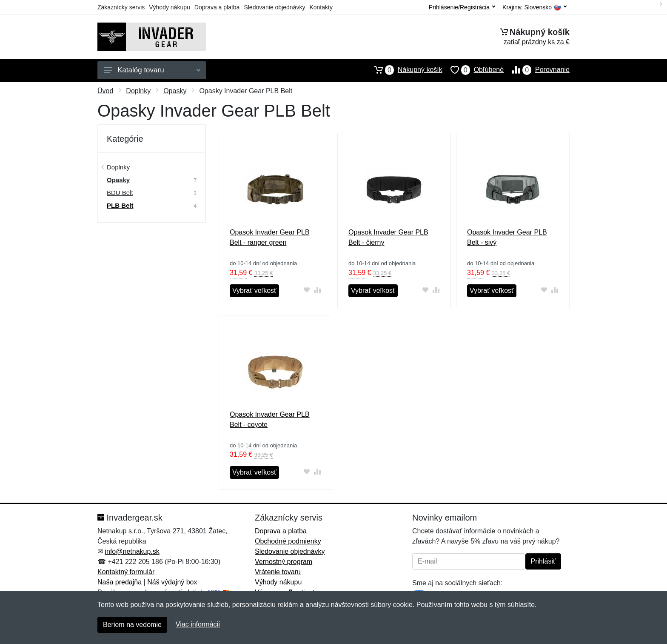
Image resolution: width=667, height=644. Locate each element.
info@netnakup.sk (132, 551)
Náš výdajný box (172, 582)
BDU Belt (120, 193)
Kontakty (321, 7)
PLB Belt (120, 205)
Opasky (175, 91)
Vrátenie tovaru (278, 572)
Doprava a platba (217, 7)
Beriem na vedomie (132, 625)
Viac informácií (198, 624)
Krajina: (534, 7)
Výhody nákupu (170, 7)
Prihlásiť (543, 561)
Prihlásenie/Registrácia (462, 7)
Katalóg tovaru (152, 70)
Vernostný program (284, 562)
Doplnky (138, 91)
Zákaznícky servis (121, 7)
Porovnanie (537, 70)
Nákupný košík (404, 70)
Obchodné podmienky (288, 541)
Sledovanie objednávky (274, 7)
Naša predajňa (120, 582)
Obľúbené (473, 70)
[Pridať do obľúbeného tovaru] (307, 290)
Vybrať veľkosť (254, 291)
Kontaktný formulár (126, 572)
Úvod (105, 91)
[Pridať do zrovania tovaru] (318, 290)
